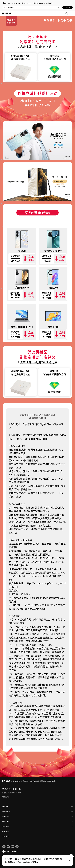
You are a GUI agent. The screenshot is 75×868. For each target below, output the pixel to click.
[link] (4, 847)
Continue (68, 7)
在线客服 (7, 797)
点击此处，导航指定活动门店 (39, 47)
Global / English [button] (9, 7)
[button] (8, 847)
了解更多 (35, 862)
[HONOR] (8, 781)
